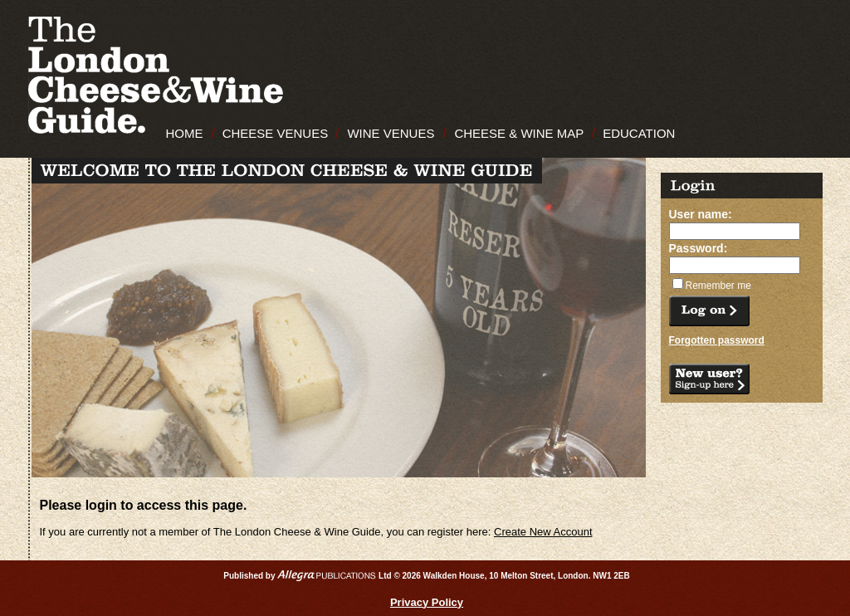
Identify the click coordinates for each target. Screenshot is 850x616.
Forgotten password (717, 340)
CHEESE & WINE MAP (519, 133)
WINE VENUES (391, 133)
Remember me (718, 286)
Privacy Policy (427, 602)
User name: (701, 214)
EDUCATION (639, 133)
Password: (699, 248)
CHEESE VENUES (276, 133)
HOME (185, 133)
